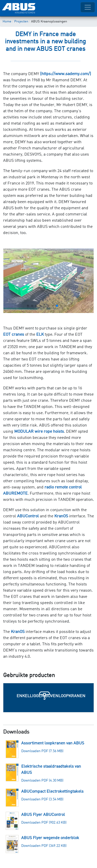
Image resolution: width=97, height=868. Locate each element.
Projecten (21, 22)
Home (7, 22)
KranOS (61, 516)
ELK (40, 335)
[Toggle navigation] (88, 7)
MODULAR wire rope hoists (39, 432)
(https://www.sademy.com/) (66, 74)
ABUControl (28, 516)
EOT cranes (14, 335)
